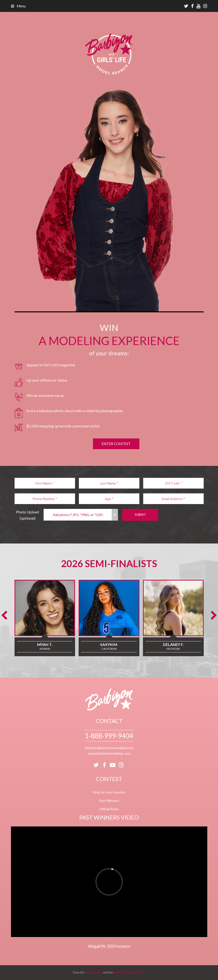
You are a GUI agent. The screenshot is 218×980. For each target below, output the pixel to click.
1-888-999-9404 (109, 736)
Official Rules (109, 809)
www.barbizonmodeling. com (109, 753)
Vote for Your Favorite (109, 792)
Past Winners (109, 801)
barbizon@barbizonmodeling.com (109, 748)
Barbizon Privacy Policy (129, 972)
